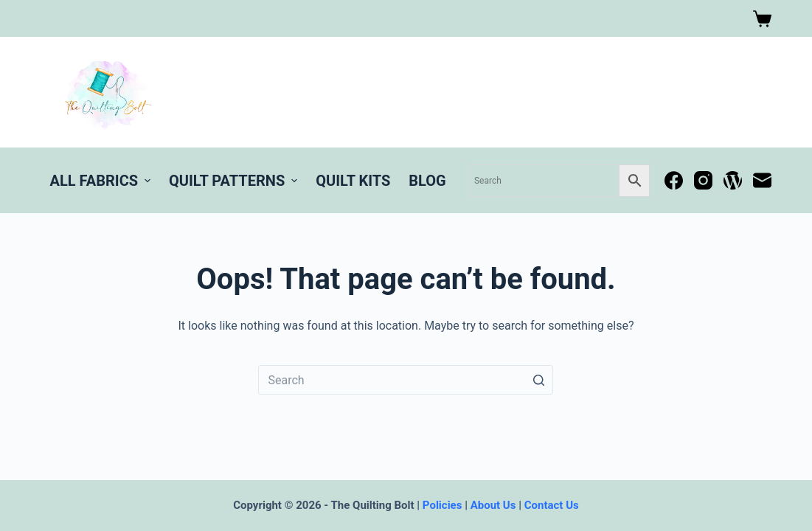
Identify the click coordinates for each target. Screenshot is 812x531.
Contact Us (552, 505)
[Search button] (538, 380)
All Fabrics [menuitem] (102, 181)
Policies (443, 505)
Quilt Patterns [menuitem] (235, 181)
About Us (493, 505)
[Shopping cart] (762, 19)
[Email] (762, 180)
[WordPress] (733, 180)
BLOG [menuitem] (427, 181)
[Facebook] (674, 180)
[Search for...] (406, 380)
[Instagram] (703, 180)
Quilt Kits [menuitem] (353, 181)
